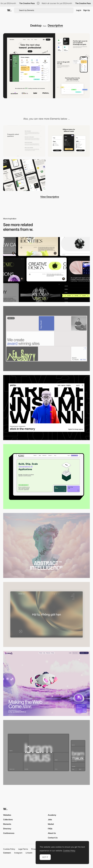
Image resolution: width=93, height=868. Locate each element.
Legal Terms (23, 849)
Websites (7, 815)
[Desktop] (46, 270)
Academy (52, 815)
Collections (8, 819)
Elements (7, 824)
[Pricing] (69, 141)
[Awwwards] (9, 10)
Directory (7, 829)
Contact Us (53, 838)
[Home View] (46, 614)
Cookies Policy (9, 849)
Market (51, 824)
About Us (52, 833)
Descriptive (55, 25)
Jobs (50, 819)
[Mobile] (24, 175)
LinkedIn (29, 853)
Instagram (18, 853)
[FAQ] (24, 141)
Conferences (9, 833)
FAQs (50, 829)
